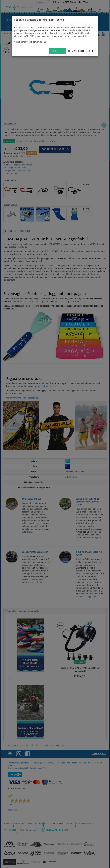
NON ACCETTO (76, 51)
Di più (91, 51)
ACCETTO (57, 51)
